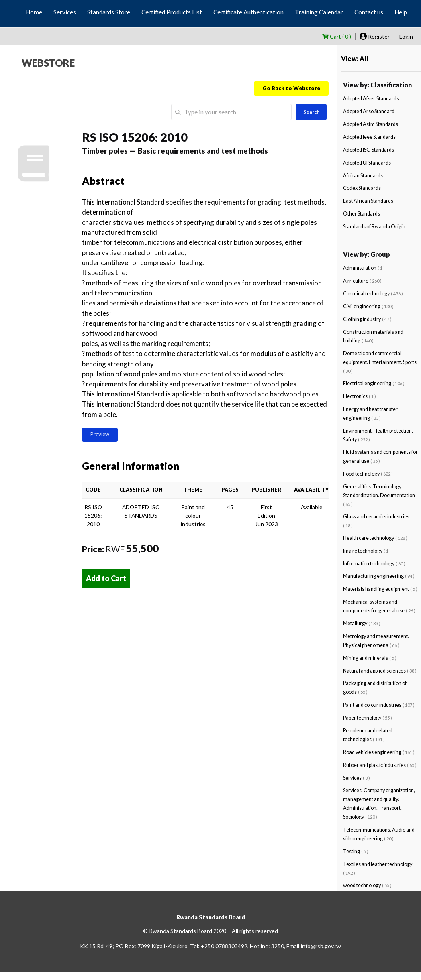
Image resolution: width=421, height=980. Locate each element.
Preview (100, 434)
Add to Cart (106, 578)
